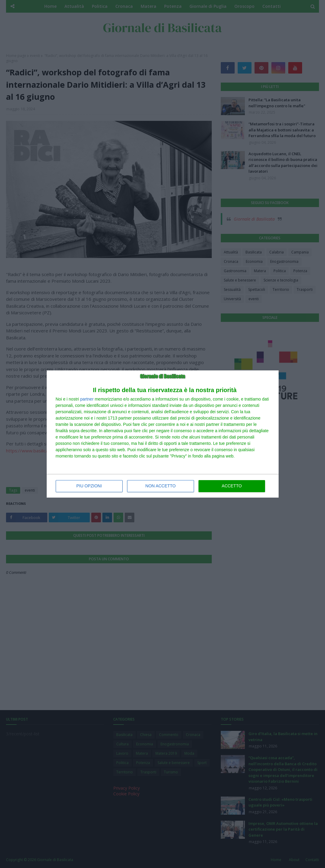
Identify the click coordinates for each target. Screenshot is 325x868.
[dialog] (163, 434)
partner (87, 399)
